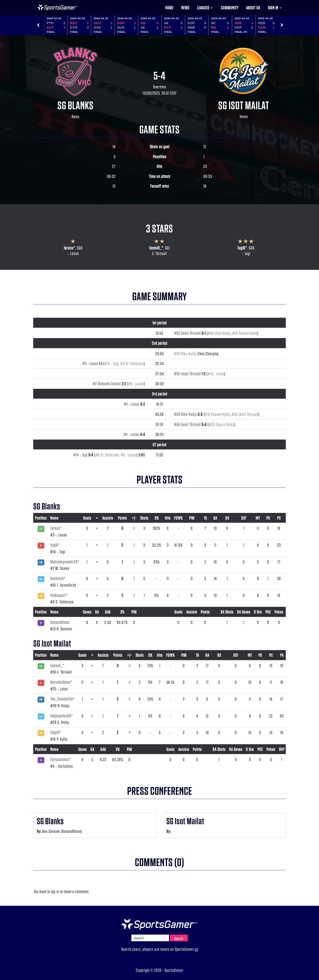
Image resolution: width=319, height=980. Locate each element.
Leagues (205, 8)
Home (169, 8)
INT (258, 518)
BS (227, 518)
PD (268, 518)
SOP (282, 749)
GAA (108, 612)
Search (179, 938)
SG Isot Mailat (244, 105)
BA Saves (244, 612)
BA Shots (227, 612)
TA (205, 518)
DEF (244, 518)
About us (253, 8)
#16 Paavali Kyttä (245, 333)
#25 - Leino (216, 374)
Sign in (275, 8)
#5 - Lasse (90, 363)
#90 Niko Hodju (219, 333)
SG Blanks (75, 105)
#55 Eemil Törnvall (187, 333)
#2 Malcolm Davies (107, 384)
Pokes (279, 612)
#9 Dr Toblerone (132, 363)
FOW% (178, 518)
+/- (134, 518)
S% (157, 518)
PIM (192, 518)
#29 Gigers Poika (221, 424)
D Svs (258, 612)
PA (282, 655)
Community (230, 8)
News (185, 8)
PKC (268, 612)
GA (215, 518)
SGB (80, 248)
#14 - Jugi (111, 363)
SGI (167, 248)
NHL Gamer (58, 8)
